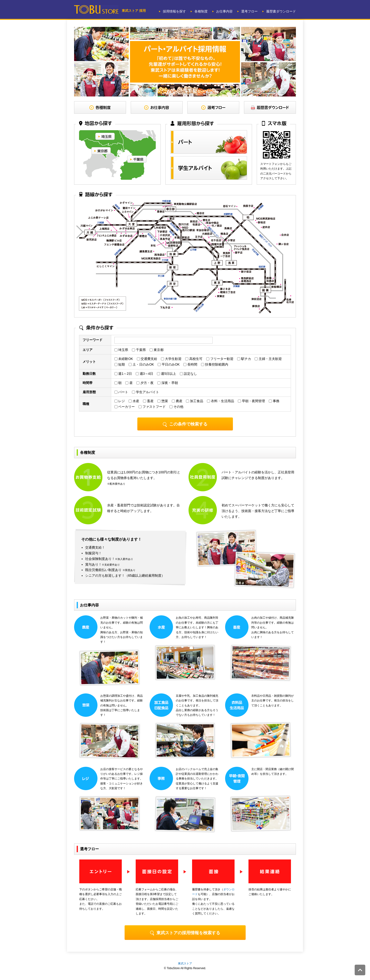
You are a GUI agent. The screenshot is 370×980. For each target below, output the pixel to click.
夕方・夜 (145, 383)
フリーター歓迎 (220, 359)
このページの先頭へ (360, 970)
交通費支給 (147, 359)
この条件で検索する (185, 424)
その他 (176, 407)
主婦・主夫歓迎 (268, 359)
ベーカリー (125, 407)
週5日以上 (166, 374)
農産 (177, 401)
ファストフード (152, 407)
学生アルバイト (145, 392)
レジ (120, 401)
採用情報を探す (174, 11)
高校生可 (194, 359)
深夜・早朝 (168, 383)
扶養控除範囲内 (215, 364)
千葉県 (139, 350)
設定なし (188, 374)
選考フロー (249, 11)
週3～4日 (144, 374)
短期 (120, 364)
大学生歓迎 (171, 359)
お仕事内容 (224, 11)
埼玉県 (121, 350)
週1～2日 (123, 374)
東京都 (157, 350)
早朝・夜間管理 (251, 401)
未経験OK (124, 359)
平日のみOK (169, 364)
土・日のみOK (141, 364)
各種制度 (201, 11)
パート (121, 392)
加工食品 (195, 401)
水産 (134, 401)
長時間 (190, 364)
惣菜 (163, 401)
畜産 (148, 401)
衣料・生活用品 (221, 401)
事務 (274, 401)
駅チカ (244, 359)
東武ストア (185, 963)
